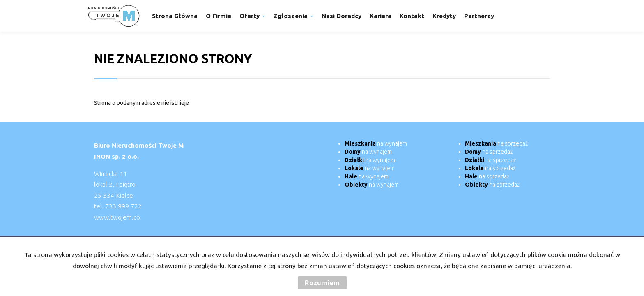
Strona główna (175, 16)
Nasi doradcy (342, 16)
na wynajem (376, 143)
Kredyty (444, 16)
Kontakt (412, 16)
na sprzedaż (496, 143)
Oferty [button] (252, 16)
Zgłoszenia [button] (293, 16)
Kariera (381, 16)
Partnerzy (479, 16)
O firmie (218, 16)
